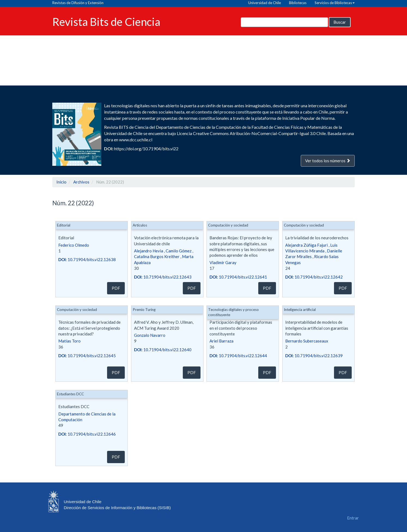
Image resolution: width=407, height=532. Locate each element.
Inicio (61, 182)
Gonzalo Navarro (150, 335)
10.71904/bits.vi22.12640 (163, 350)
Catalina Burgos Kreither (157, 256)
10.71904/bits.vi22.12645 (87, 356)
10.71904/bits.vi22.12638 (87, 259)
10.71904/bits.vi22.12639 (314, 356)
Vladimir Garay (223, 262)
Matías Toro (69, 341)
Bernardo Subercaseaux (307, 341)
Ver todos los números (328, 161)
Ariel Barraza (221, 341)
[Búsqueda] (284, 22)
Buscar (340, 22)
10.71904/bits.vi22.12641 (238, 277)
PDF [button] (116, 288)
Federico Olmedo (74, 245)
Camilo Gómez (179, 251)
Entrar (353, 518)
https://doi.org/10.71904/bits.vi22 (146, 149)
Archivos (81, 182)
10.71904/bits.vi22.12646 (87, 434)
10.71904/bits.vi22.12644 (238, 356)
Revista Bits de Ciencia (106, 21)
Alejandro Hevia (149, 251)
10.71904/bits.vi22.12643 (163, 277)
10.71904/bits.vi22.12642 (314, 277)
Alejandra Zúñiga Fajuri (306, 245)
